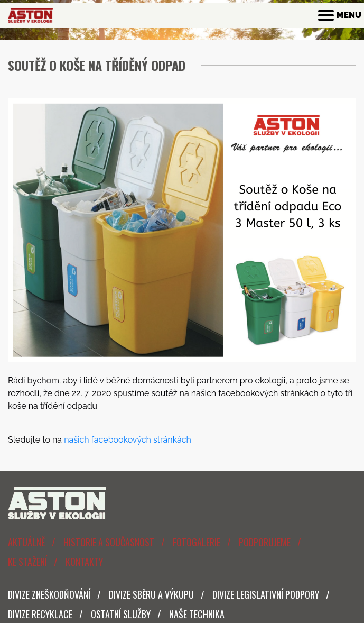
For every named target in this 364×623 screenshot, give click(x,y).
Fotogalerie (197, 542)
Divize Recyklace (40, 614)
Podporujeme (265, 542)
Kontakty (84, 562)
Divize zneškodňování (49, 594)
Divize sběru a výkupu (151, 594)
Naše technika (197, 614)
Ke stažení (27, 562)
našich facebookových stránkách (128, 440)
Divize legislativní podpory (266, 594)
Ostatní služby (121, 614)
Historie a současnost (109, 542)
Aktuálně (26, 542)
